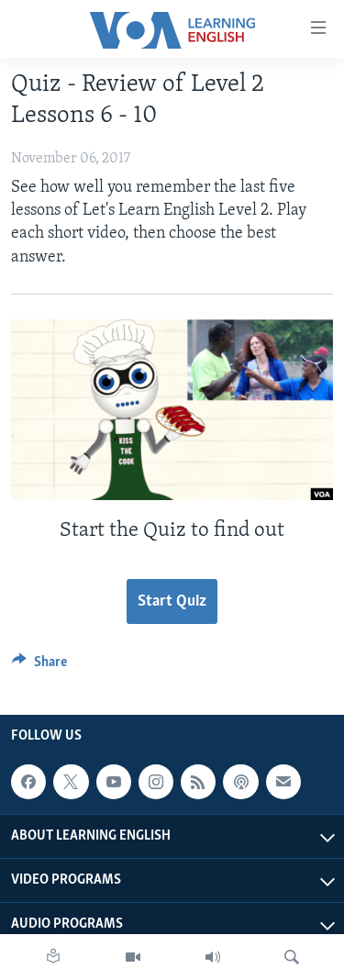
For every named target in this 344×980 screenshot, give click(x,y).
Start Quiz (172, 601)
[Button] (39, 666)
